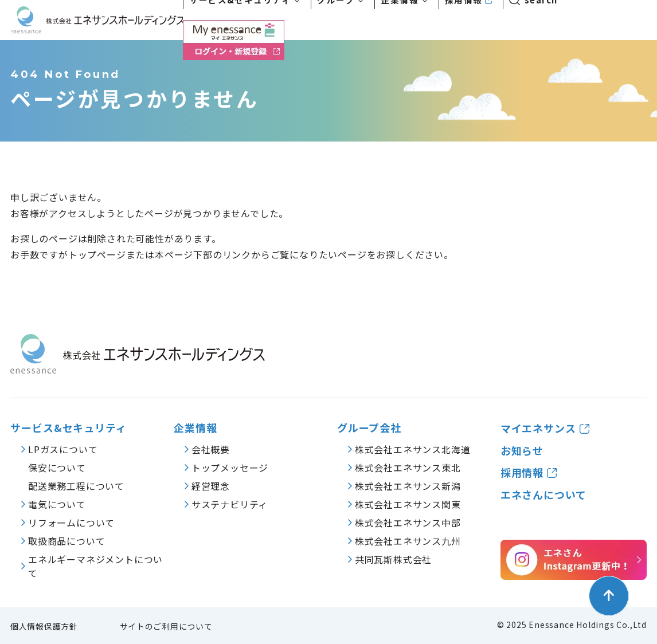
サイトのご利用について (166, 626)
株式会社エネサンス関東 (408, 504)
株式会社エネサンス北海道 (413, 449)
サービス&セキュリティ (69, 428)
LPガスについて (63, 449)
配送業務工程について (76, 486)
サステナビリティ (230, 504)
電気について (57, 504)
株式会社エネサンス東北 (408, 468)
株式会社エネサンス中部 (408, 523)
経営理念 (211, 486)
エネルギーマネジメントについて (95, 566)
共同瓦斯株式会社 (393, 559)
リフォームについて (71, 523)
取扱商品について (67, 541)
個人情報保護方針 (44, 626)
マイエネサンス (538, 428)
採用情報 (522, 472)
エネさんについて (543, 495)
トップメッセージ (230, 468)
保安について (57, 468)
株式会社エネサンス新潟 (408, 486)
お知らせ (522, 451)
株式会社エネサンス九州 (408, 541)
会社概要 (211, 449)
